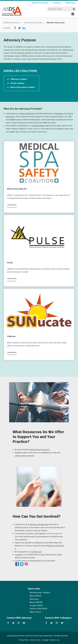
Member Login (71, 3)
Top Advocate (36, 552)
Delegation (59, 114)
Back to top (55, 640)
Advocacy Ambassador (39, 524)
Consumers (57, 3)
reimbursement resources (40, 450)
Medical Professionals (40, 3)
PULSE (10, 263)
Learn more (12, 205)
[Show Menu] (73, 15)
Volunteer (19, 555)
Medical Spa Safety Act (17, 189)
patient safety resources (25, 456)
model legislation (38, 126)
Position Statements (27, 114)
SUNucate (11, 336)
